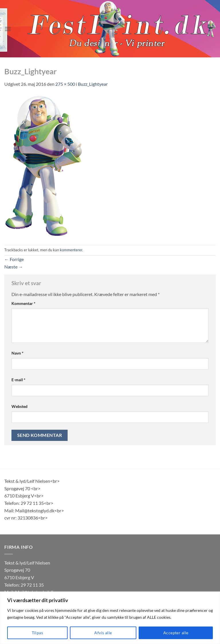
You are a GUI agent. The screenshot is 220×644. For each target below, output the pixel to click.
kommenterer (71, 250)
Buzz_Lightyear (93, 84)
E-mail (18, 380)
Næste (14, 267)
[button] (8, 29)
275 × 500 (65, 84)
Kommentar (23, 303)
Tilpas (38, 633)
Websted (19, 406)
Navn (17, 353)
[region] (110, 618)
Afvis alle (103, 633)
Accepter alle (176, 633)
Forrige (14, 259)
